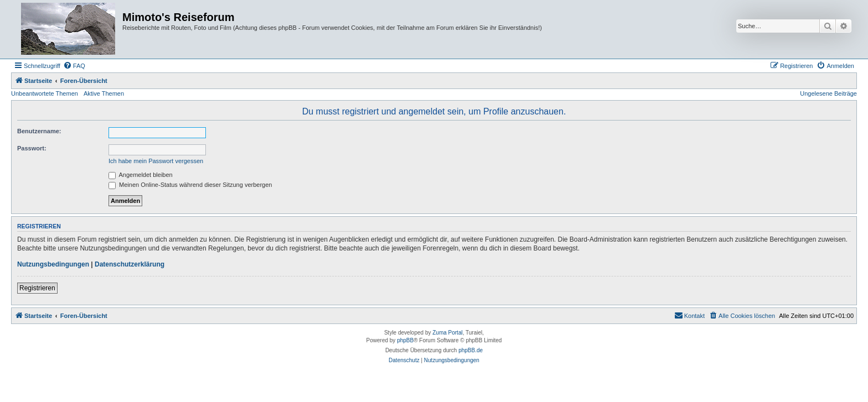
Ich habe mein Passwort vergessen (156, 161)
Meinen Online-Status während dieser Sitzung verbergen (190, 185)
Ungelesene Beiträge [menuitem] (828, 93)
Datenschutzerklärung (130, 264)
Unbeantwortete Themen (45, 93)
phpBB (405, 340)
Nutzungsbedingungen (53, 264)
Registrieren (37, 288)
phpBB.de (471, 350)
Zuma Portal (447, 333)
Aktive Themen (104, 93)
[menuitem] (74, 66)
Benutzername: (39, 131)
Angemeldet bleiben (141, 175)
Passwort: (32, 148)
